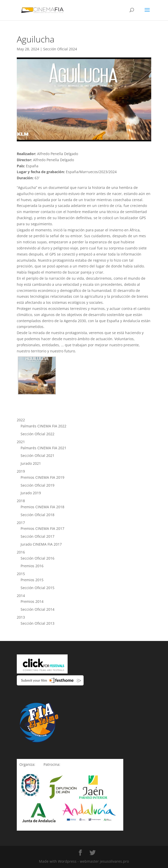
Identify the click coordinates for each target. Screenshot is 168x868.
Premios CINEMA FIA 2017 (42, 528)
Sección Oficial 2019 (37, 485)
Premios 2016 (32, 566)
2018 (21, 501)
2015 (21, 574)
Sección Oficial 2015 (37, 588)
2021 (21, 442)
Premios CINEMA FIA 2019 (42, 477)
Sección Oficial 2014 (37, 609)
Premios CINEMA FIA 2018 (42, 507)
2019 (21, 471)
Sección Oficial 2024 (60, 49)
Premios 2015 (32, 580)
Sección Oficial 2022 (37, 434)
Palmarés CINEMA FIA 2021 (43, 448)
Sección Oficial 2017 (37, 536)
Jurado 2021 (31, 463)
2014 (21, 596)
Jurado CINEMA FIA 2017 (41, 544)
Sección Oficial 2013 (37, 623)
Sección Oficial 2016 (37, 558)
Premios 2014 (32, 601)
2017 (21, 523)
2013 (21, 617)
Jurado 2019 (31, 493)
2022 (21, 420)
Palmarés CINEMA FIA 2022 (43, 426)
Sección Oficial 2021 (37, 455)
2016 (21, 552)
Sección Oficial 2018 (37, 515)
